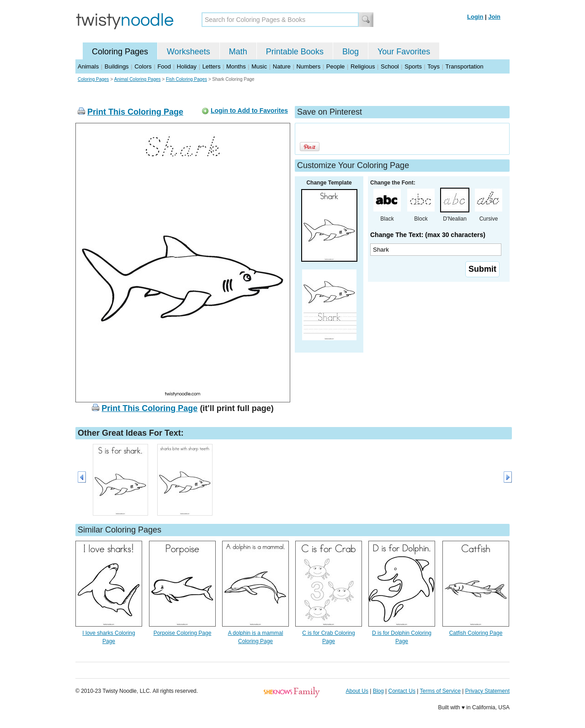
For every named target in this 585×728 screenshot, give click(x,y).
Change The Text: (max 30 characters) (428, 235)
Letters (212, 66)
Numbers (308, 66)
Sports (413, 66)
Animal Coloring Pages (138, 79)
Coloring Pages (120, 52)
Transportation (464, 66)
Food (164, 66)
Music (259, 66)
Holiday (187, 66)
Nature (282, 66)
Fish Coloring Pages (186, 79)
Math (238, 52)
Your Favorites (404, 52)
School (390, 66)
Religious (363, 66)
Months (236, 66)
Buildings (117, 66)
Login (475, 17)
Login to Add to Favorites (249, 111)
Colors (143, 66)
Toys (433, 66)
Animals (88, 66)
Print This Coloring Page (135, 112)
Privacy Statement (487, 691)
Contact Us (402, 691)
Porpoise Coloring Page (183, 633)
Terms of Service (440, 691)
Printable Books (295, 52)
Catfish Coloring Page (476, 633)
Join (494, 17)
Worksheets (189, 52)
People (335, 66)
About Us (357, 691)
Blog (351, 52)
